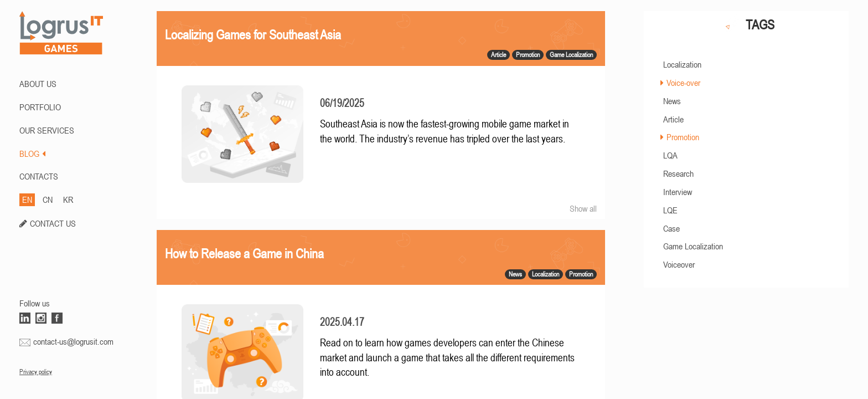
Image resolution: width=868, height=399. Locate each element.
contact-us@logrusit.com (73, 341)
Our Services (47, 130)
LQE (670, 210)
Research (678, 173)
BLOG (32, 154)
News (672, 101)
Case (671, 228)
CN (48, 199)
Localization (682, 64)
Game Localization (693, 246)
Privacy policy (36, 372)
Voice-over (683, 83)
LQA (670, 155)
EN (27, 199)
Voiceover (679, 264)
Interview (678, 192)
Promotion (683, 137)
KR (68, 199)
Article (673, 119)
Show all (583, 208)
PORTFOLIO (40, 107)
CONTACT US (53, 223)
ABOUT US (38, 84)
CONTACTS (39, 176)
